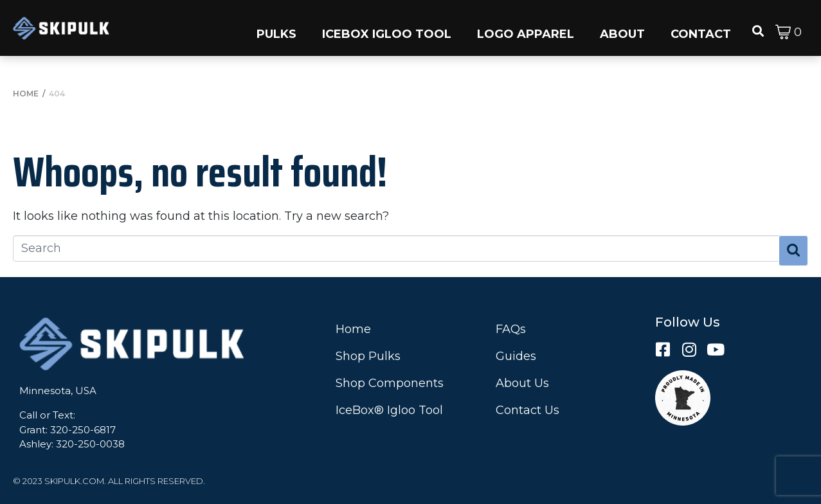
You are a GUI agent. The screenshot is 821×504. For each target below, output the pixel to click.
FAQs (511, 329)
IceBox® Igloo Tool (389, 410)
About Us (522, 383)
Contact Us (528, 410)
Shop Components (390, 383)
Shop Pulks (368, 356)
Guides (516, 356)
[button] (276, 28)
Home (353, 329)
